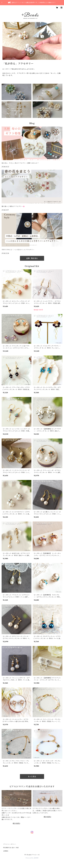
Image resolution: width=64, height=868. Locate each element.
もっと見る (32, 776)
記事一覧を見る (32, 258)
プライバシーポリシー (10, 844)
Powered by (32, 858)
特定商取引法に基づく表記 (11, 848)
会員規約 (6, 851)
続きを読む (17, 823)
